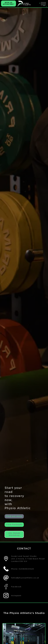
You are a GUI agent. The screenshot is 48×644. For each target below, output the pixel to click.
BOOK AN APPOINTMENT (9, 3)
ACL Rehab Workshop (14, 534)
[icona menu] (43, 4)
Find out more (14, 516)
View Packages (14, 525)
